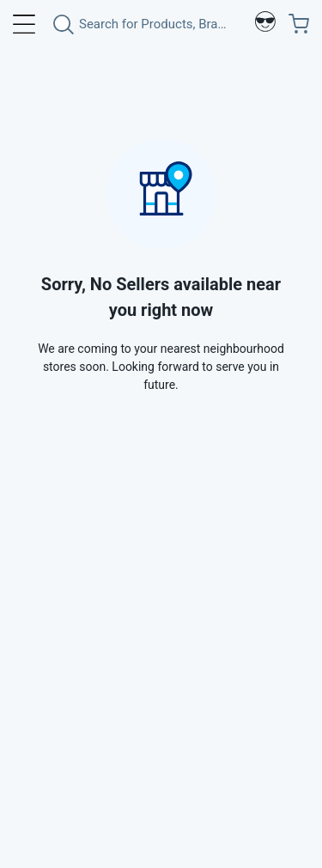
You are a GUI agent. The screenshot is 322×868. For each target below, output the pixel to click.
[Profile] (265, 24)
